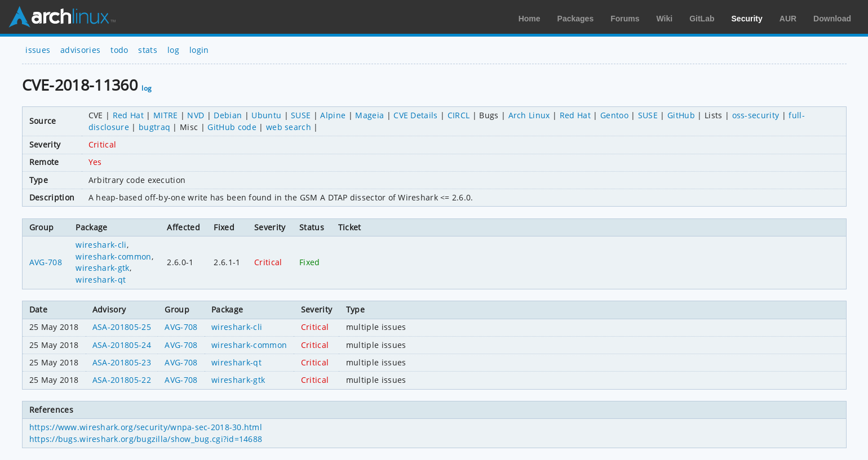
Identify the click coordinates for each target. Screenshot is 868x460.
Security (747, 19)
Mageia (369, 115)
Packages (576, 19)
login (199, 50)
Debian (228, 115)
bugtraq (154, 127)
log (173, 50)
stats (148, 50)
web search (289, 127)
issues (38, 50)
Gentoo (614, 115)
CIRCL (459, 115)
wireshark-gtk (102, 268)
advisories (80, 50)
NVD (196, 115)
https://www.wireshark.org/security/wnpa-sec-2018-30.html (146, 427)
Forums (625, 19)
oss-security (756, 115)
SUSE (301, 115)
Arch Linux (62, 17)
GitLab (702, 19)
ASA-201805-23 (122, 362)
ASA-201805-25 (122, 327)
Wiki (665, 19)
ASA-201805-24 (122, 345)
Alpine (333, 115)
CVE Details (416, 115)
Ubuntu (266, 115)
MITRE (166, 115)
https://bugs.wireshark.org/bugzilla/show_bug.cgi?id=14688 (146, 439)
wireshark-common (113, 256)
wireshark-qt (101, 280)
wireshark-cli (101, 245)
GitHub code (232, 127)
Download (832, 19)
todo (119, 50)
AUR (788, 19)
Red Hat (128, 115)
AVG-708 (46, 262)
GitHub (681, 115)
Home (530, 19)
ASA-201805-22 (122, 380)
